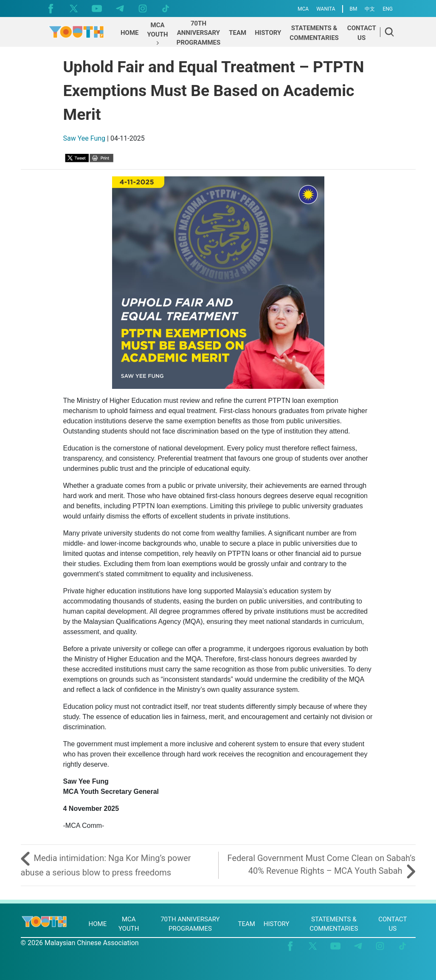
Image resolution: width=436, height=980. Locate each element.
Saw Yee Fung (84, 138)
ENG (388, 9)
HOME (98, 924)
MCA (303, 9)
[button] (158, 34)
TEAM (246, 924)
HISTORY (277, 924)
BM (354, 9)
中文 (370, 9)
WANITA (326, 9)
